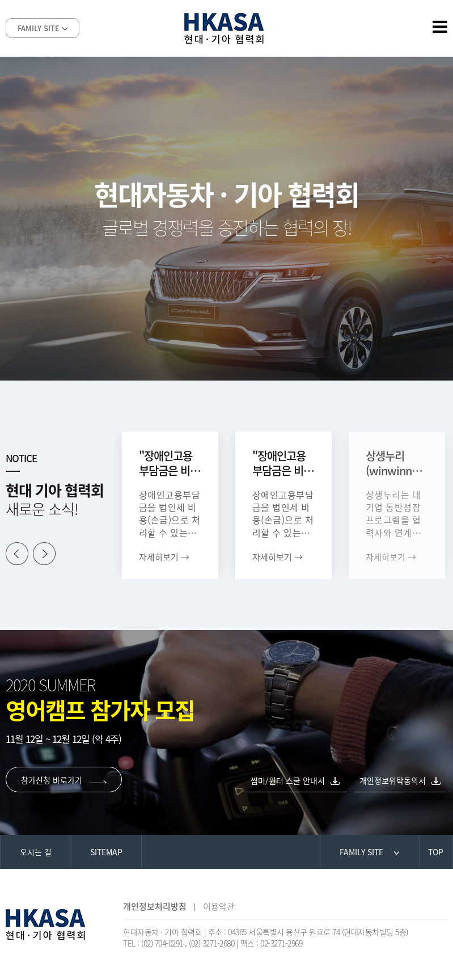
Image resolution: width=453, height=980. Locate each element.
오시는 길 (36, 852)
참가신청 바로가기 (64, 780)
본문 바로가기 (0, 0)
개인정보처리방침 (155, 906)
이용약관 (219, 906)
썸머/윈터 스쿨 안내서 (288, 780)
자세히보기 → (164, 557)
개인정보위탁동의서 (393, 780)
